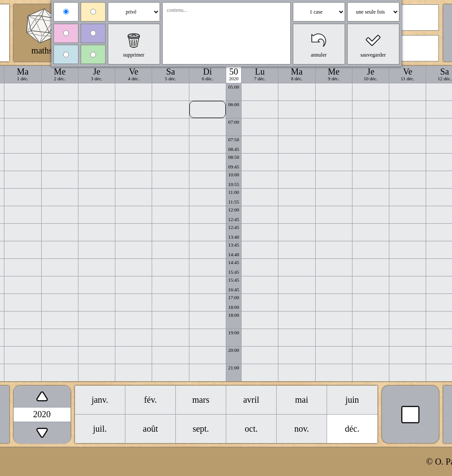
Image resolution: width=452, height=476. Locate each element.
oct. (251, 429)
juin (352, 400)
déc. (352, 429)
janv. (100, 400)
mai (302, 400)
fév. (150, 400)
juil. (100, 429)
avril (251, 400)
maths (42, 50)
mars (201, 400)
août (150, 429)
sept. (201, 429)
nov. (302, 429)
